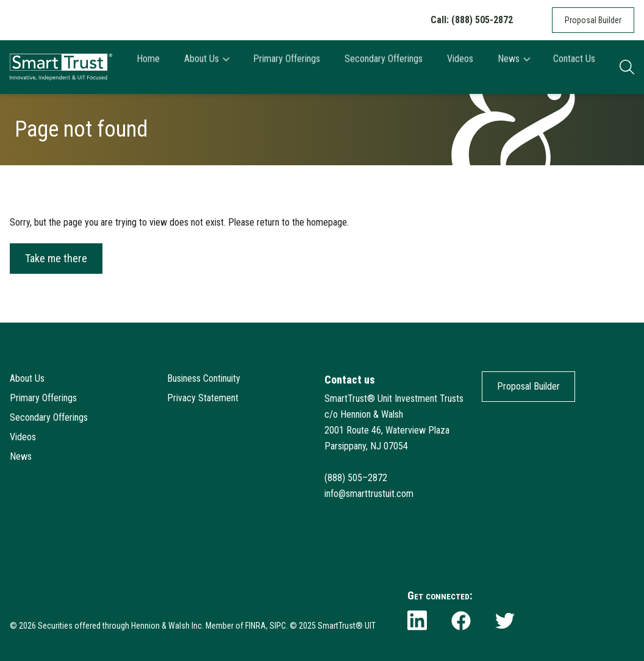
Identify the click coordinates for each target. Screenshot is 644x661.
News (513, 67)
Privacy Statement (203, 398)
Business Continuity (204, 378)
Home (148, 67)
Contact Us (574, 67)
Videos (460, 67)
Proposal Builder (593, 20)
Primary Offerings (287, 67)
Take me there (56, 258)
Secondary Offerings (384, 67)
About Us (206, 67)
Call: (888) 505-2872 (472, 20)
